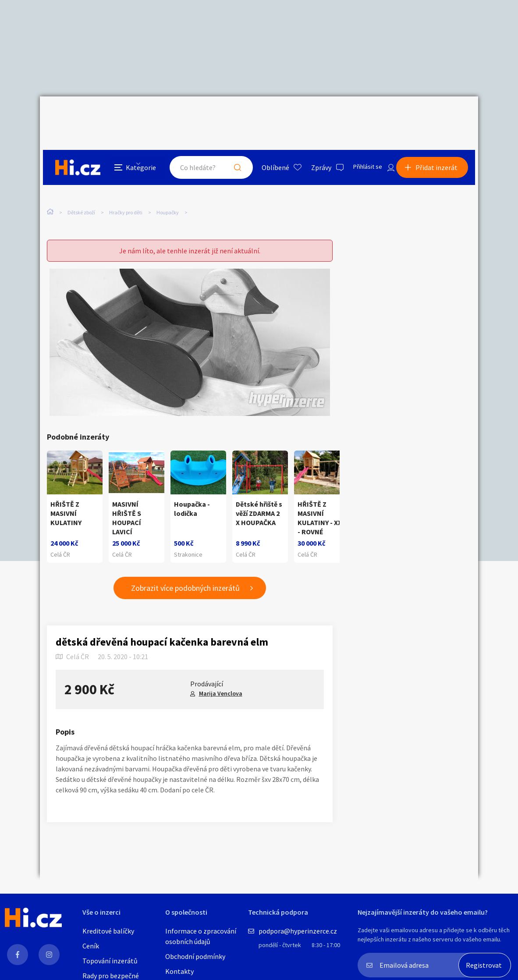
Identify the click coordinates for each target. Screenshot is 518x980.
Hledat (227, 116)
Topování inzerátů (110, 961)
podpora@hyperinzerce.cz (298, 931)
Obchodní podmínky (195, 956)
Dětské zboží (81, 179)
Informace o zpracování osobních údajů (201, 936)
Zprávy (311, 116)
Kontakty (179, 971)
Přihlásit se (360, 116)
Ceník (91, 946)
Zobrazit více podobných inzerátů (185, 571)
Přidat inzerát (440, 116)
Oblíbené (265, 116)
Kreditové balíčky (108, 931)
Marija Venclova (221, 677)
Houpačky (168, 179)
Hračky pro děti (126, 179)
